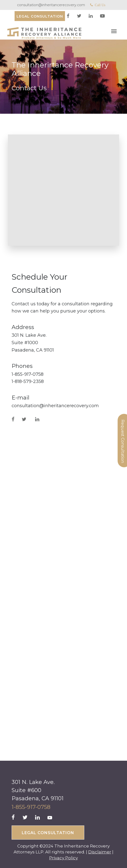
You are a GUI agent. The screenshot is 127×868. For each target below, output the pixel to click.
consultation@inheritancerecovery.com (55, 406)
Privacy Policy (63, 858)
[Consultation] (40, 16)
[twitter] (80, 16)
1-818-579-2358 (28, 381)
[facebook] (69, 16)
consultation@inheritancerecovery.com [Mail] (51, 5)
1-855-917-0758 (28, 374)
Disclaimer (100, 852)
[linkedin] (91, 16)
